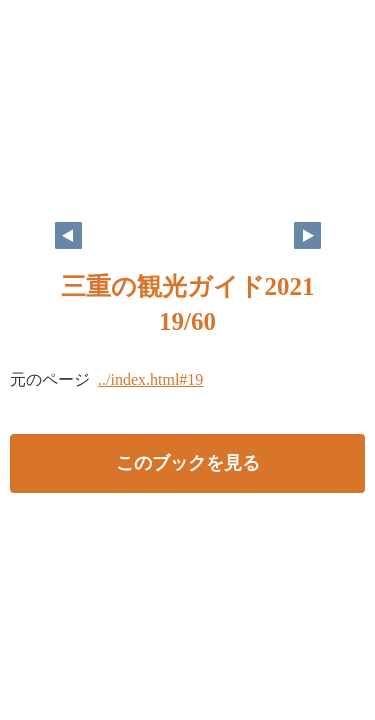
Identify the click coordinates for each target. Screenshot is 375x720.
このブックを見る (188, 463)
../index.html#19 (150, 379)
